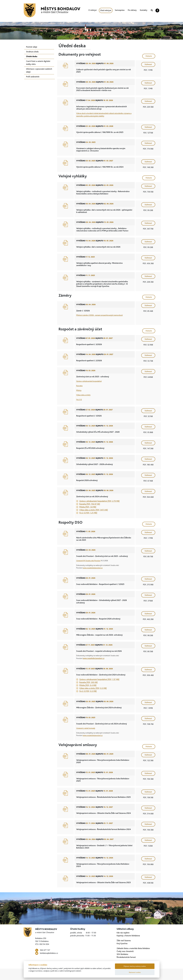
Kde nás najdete (123, 933)
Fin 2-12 (79, 399)
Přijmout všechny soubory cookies (135, 966)
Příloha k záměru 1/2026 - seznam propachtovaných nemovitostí (99, 315)
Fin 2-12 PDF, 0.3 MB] (88, 691)
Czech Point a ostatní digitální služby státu (38, 63)
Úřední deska (32, 56)
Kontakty (144, 10)
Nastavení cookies (135, 972)
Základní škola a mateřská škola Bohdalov (133, 948)
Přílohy (79, 390)
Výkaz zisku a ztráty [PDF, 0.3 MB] (93, 688)
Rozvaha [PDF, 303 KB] (89, 682)
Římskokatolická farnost (126, 957)
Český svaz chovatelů (125, 951)
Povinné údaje (32, 47)
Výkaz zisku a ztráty (83, 395)
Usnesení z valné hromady (86, 728)
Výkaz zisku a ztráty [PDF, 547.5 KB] (94, 510)
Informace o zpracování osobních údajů (39, 70)
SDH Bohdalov (122, 954)
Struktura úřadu (32, 52)
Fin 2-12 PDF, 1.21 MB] (88, 513)
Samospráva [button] (120, 10)
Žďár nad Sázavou (124, 940)
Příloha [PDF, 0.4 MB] (88, 685)
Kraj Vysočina (122, 943)
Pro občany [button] (132, 10)
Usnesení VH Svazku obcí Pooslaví (88, 561)
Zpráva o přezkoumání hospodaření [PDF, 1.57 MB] (99, 679)
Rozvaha (79, 386)
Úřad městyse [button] (106, 10)
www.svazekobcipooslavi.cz (93, 568)
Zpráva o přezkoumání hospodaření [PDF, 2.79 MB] (99, 501)
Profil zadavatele (33, 77)
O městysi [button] (92, 10)
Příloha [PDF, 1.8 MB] (88, 507)
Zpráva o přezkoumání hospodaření (89, 381)
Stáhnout (148, 64)
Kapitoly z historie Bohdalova (128, 936)
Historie (149, 56)
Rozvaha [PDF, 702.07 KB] (90, 504)
